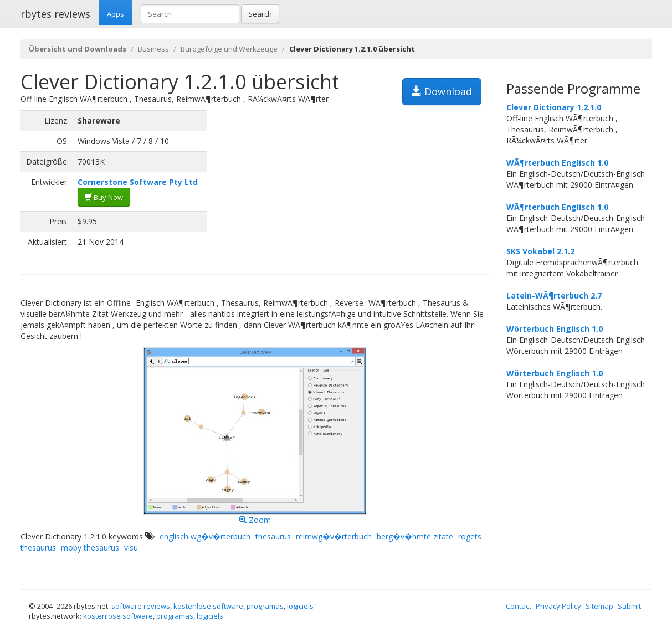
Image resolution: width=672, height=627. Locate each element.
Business (153, 49)
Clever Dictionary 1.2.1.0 (554, 107)
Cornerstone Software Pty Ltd (138, 182)
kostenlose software (208, 606)
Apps (116, 14)
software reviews (141, 606)
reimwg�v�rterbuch (334, 536)
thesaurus (273, 536)
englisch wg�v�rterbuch (205, 536)
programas (265, 606)
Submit (629, 606)
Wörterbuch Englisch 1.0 (555, 329)
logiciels (300, 606)
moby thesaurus (90, 548)
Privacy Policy (558, 606)
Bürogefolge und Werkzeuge (229, 49)
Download (442, 91)
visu (131, 548)
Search (260, 14)
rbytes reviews (55, 14)
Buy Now (104, 197)
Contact (519, 606)
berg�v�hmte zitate (415, 536)
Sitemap (599, 606)
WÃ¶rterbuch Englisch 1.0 (557, 163)
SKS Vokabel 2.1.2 (540, 251)
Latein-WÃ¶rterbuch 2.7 (554, 295)
